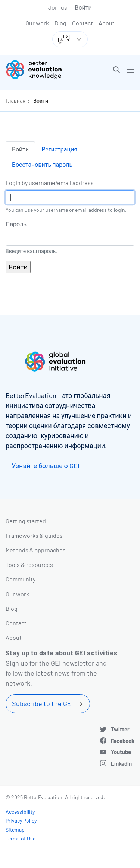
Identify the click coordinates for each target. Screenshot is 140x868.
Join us (58, 7)
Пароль (16, 224)
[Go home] (41, 70)
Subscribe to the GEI (43, 703)
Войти (83, 7)
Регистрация (59, 149)
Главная (15, 101)
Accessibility (20, 812)
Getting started (26, 521)
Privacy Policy (21, 821)
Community (21, 579)
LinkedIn (121, 763)
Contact (83, 23)
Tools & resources (29, 564)
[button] (116, 70)
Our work (37, 23)
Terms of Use (21, 838)
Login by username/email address (50, 183)
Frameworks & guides (34, 535)
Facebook (123, 741)
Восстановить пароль (42, 164)
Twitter (120, 729)
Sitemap (15, 829)
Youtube (121, 752)
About (107, 23)
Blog (60, 23)
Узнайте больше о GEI (46, 466)
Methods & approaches (36, 550)
